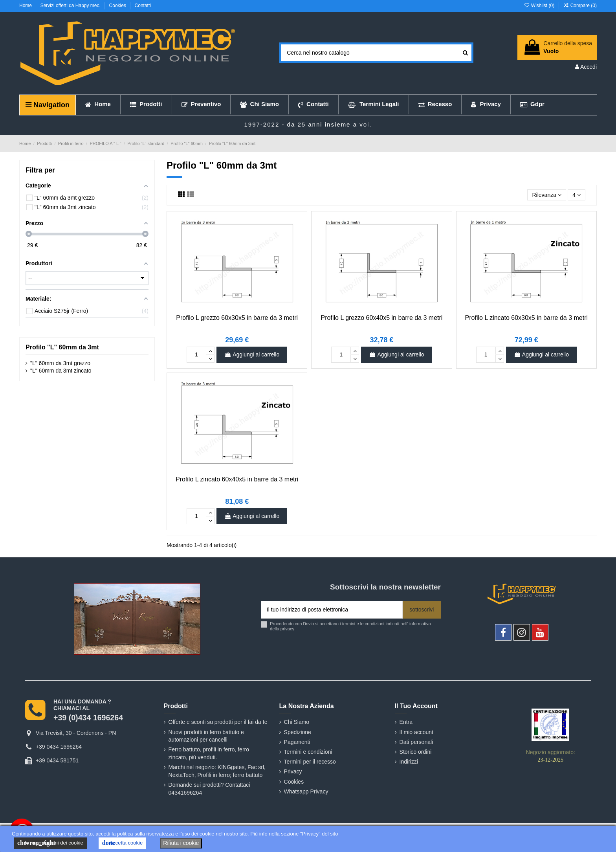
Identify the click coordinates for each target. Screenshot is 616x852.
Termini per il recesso (310, 762)
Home (26, 6)
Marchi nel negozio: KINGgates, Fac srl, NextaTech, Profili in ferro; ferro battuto (217, 771)
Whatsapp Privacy (306, 791)
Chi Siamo (297, 722)
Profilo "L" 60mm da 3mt (62, 347)
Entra (406, 722)
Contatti (143, 6)
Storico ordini (416, 752)
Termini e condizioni (308, 752)
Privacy (293, 771)
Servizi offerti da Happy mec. (71, 6)
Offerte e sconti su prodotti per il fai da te (218, 722)
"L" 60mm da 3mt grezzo (60, 363)
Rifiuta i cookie (181, 843)
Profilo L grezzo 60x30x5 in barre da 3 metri (237, 318)
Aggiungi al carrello (252, 354)
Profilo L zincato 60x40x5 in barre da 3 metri (237, 479)
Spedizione (298, 732)
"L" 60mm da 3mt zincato (61, 371)
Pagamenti (297, 742)
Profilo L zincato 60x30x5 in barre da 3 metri (526, 318)
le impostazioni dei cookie (50, 843)
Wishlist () (540, 6)
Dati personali (416, 742)
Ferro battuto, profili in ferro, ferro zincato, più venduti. (209, 753)
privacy (287, 629)
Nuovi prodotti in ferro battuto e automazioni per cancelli (206, 736)
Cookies (118, 6)
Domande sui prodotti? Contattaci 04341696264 (209, 789)
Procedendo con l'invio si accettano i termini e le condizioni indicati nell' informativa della (350, 626)
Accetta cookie (122, 843)
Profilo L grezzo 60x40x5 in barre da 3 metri (382, 318)
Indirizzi (409, 762)
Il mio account (416, 732)
